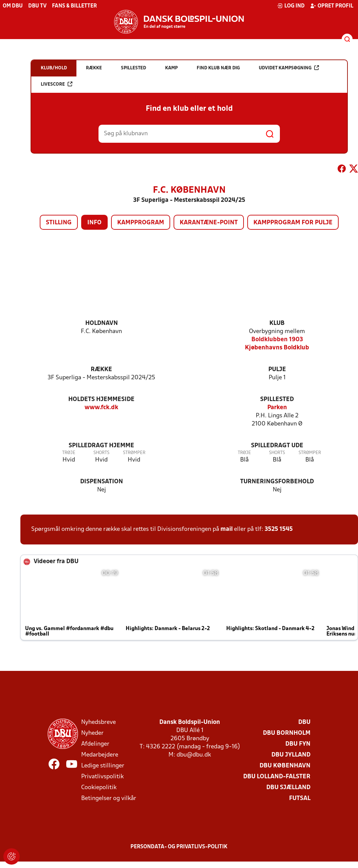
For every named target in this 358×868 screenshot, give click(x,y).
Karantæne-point (209, 223)
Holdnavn (102, 323)
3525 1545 (279, 529)
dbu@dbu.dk (194, 755)
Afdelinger (95, 744)
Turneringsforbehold (277, 482)
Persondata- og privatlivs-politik (179, 847)
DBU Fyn (298, 744)
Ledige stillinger (103, 766)
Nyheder (92, 733)
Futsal (300, 798)
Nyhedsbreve (99, 722)
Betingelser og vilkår (109, 798)
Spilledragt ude (277, 446)
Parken (277, 408)
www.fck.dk (101, 408)
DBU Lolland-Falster (277, 777)
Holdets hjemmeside (101, 400)
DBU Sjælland (288, 788)
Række (101, 370)
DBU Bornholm (287, 733)
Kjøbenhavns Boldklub (277, 348)
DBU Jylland (291, 755)
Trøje (69, 453)
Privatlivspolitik (102, 777)
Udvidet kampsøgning (289, 68)
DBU (304, 722)
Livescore (57, 84)
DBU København (285, 766)
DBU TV (37, 6)
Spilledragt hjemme (101, 446)
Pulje (277, 370)
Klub (277, 323)
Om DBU (13, 6)
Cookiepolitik (99, 788)
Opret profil (332, 6)
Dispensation (102, 482)
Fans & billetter (74, 6)
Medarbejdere (100, 755)
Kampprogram (141, 223)
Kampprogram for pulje (293, 223)
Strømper (134, 453)
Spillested (277, 400)
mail (227, 529)
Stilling (59, 223)
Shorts (101, 453)
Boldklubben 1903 (277, 340)
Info (94, 223)
